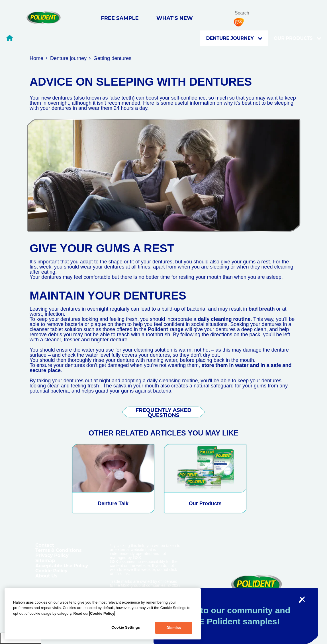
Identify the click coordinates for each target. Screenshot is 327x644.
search (265, 13)
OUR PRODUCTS (298, 38)
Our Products (205, 503)
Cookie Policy (51, 571)
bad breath (261, 309)
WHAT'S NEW (175, 18)
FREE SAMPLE (120, 18)
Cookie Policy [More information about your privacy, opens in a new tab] (102, 613)
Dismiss (174, 628)
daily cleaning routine (224, 319)
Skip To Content (14, 12)
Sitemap (45, 561)
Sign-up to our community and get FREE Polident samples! (228, 616)
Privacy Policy (52, 555)
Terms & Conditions (59, 550)
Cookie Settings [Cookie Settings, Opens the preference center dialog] (126, 627)
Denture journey (234, 38)
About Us (46, 576)
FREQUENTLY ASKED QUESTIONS (163, 413)
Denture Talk (113, 503)
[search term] (251, 13)
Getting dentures (112, 58)
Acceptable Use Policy (62, 566)
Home (36, 58)
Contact (45, 545)
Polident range (166, 329)
